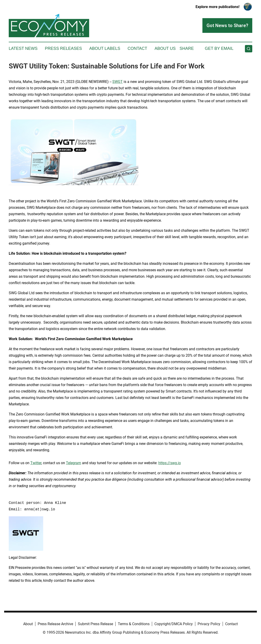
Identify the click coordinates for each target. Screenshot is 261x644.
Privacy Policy (209, 624)
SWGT (118, 82)
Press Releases (63, 48)
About (28, 624)
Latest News (23, 48)
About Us (165, 48)
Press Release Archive (55, 624)
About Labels (105, 48)
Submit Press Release (95, 624)
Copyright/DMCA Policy (174, 624)
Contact (137, 48)
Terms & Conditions (134, 624)
